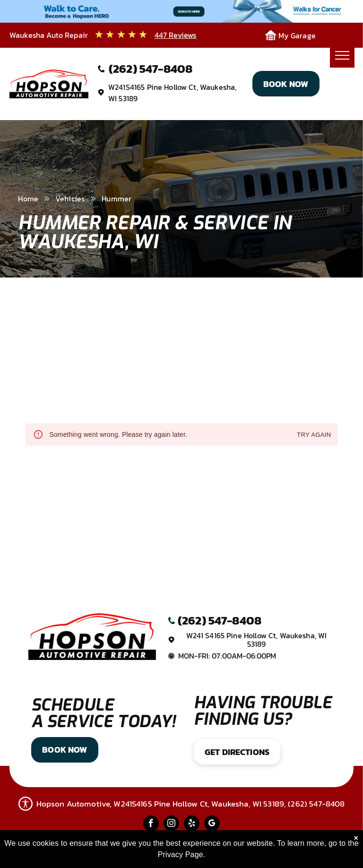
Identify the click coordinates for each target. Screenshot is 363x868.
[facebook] (151, 825)
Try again (314, 435)
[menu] (342, 55)
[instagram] (171, 825)
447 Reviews (176, 35)
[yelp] (192, 825)
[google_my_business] (212, 825)
